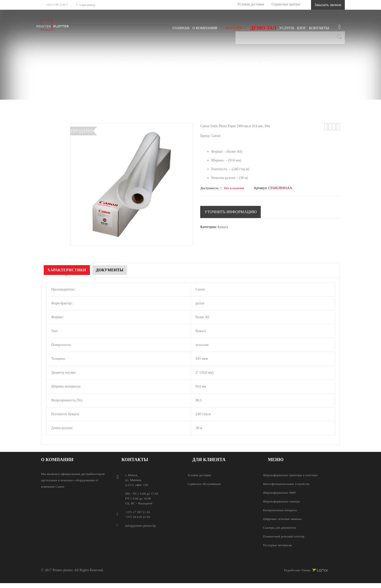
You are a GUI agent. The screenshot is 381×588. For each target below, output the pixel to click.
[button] (231, 212)
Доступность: (210, 188)
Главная (106, 71)
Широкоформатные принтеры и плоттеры (292, 475)
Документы (121, 270)
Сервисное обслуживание (205, 484)
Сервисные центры (270, 4)
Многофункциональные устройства (288, 484)
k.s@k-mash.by (94, 5)
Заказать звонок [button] (320, 5)
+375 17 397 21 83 (56, 5)
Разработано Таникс (304, 570)
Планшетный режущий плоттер (285, 536)
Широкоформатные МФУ (281, 493)
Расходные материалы (159, 71)
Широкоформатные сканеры (283, 501)
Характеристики (71, 270)
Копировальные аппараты (281, 510)
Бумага (190, 71)
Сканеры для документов (281, 528)
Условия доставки (235, 4)
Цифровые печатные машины (284, 519)
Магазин (127, 71)
